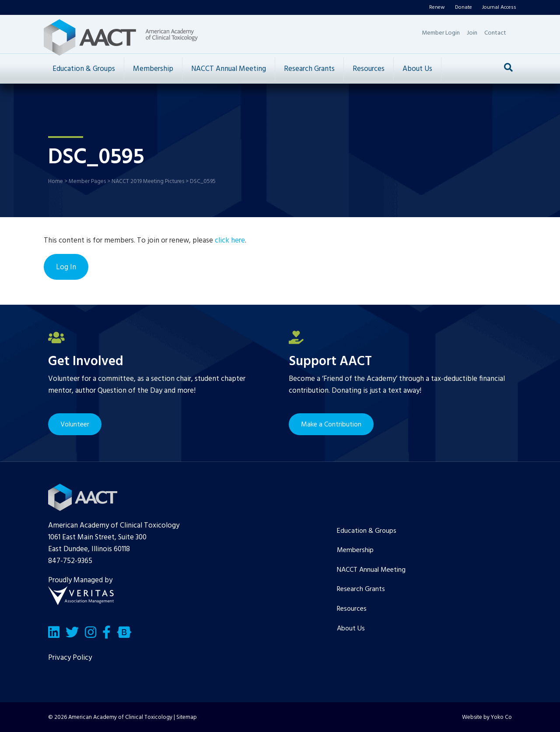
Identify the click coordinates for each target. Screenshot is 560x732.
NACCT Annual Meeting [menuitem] (371, 570)
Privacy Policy (70, 658)
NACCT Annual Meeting (229, 69)
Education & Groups (84, 69)
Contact (495, 33)
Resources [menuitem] (352, 609)
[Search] (508, 67)
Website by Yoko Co (487, 717)
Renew (437, 7)
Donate (464, 7)
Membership (153, 69)
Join (472, 33)
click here (230, 241)
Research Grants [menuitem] (361, 589)
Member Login (441, 33)
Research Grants (309, 69)
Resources (369, 69)
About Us (417, 69)
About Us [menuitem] (351, 629)
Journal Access (499, 7)
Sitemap (187, 717)
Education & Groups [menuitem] (367, 531)
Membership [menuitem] (355, 550)
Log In (66, 267)
